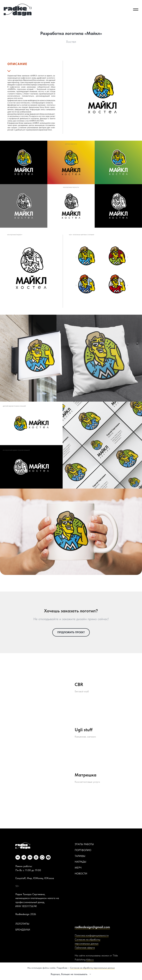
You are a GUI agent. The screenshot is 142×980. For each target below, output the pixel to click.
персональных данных (87, 943)
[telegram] (24, 857)
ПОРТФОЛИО (83, 850)
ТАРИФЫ (80, 856)
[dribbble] (36, 857)
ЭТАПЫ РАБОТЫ (84, 844)
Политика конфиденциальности (92, 935)
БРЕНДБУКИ (23, 930)
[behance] (30, 857)
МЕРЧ (78, 868)
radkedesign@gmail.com (92, 927)
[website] (42, 857)
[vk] (18, 857)
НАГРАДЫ (80, 862)
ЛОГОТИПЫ (22, 924)
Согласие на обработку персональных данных (92, 968)
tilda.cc (90, 960)
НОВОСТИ (81, 874)
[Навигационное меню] (136, 10)
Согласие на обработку (87, 939)
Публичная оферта (85, 948)
